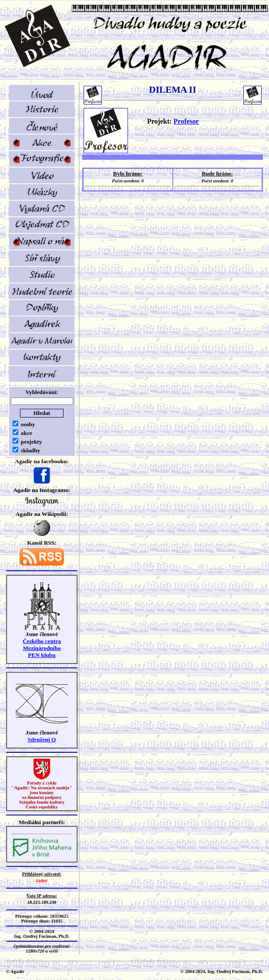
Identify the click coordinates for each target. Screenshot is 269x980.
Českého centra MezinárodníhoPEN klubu (42, 648)
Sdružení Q (42, 739)
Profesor (186, 121)
